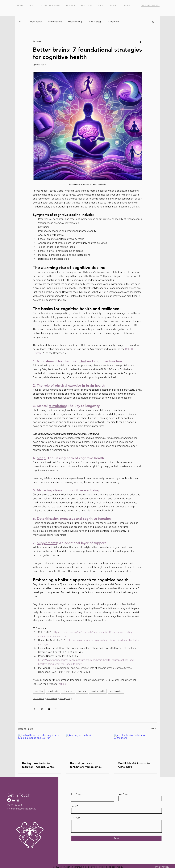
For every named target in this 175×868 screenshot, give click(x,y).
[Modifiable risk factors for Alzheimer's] (136, 746)
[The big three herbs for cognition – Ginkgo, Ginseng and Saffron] (40, 746)
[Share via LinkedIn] (49, 709)
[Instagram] (18, 800)
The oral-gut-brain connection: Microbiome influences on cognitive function (85, 765)
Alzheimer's (113, 22)
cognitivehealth (98, 691)
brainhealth (53, 691)
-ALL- (21, 22)
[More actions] (141, 41)
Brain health (36, 22)
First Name (76, 794)
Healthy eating (55, 22)
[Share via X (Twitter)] (41, 709)
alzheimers (68, 691)
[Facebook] (9, 800)
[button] (153, 22)
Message (76, 818)
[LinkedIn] (14, 800)
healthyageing (116, 691)
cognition (39, 691)
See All (154, 729)
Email (74, 806)
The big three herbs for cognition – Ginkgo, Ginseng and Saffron (39, 765)
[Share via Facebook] (34, 709)
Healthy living (75, 22)
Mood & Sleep (95, 22)
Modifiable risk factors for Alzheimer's (134, 765)
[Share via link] (56, 709)
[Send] (116, 838)
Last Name (124, 794)
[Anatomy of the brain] (87, 746)
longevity (82, 691)
